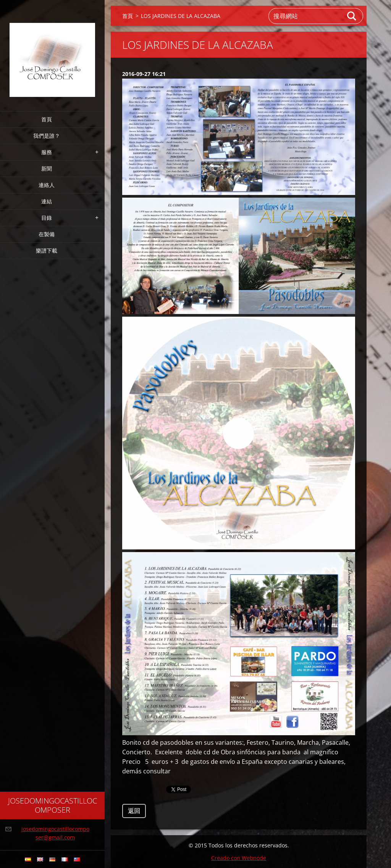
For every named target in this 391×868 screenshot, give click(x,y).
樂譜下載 (47, 250)
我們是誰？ (47, 136)
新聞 (47, 168)
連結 (47, 201)
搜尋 (352, 16)
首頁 (47, 119)
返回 (134, 811)
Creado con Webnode (239, 858)
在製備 (47, 234)
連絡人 (47, 185)
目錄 (47, 218)
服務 (47, 152)
